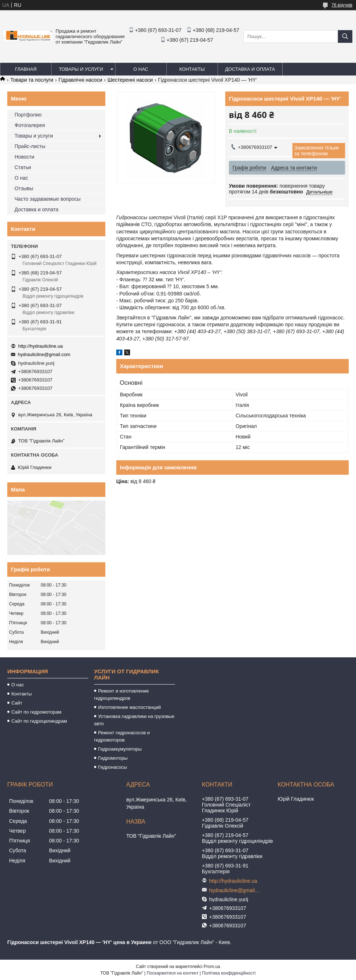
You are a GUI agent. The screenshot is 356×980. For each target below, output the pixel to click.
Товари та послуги (32, 80)
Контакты (192, 69)
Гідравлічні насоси (80, 80)
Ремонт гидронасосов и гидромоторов (122, 736)
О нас (141, 69)
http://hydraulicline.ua (41, 346)
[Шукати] (345, 36)
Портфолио (28, 115)
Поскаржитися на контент (173, 973)
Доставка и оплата (250, 69)
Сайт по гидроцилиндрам (39, 721)
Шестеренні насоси (130, 80)
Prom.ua (212, 967)
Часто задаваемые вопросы (48, 199)
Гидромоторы (113, 758)
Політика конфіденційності (229, 973)
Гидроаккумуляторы (120, 749)
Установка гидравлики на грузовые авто (134, 720)
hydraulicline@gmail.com (44, 354)
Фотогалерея (30, 125)
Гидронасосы (113, 767)
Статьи (23, 167)
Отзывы (24, 188)
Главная (26, 69)
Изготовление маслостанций (130, 707)
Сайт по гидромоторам (36, 712)
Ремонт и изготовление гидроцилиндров (122, 695)
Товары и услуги (81, 69)
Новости (24, 157)
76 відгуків (342, 5)
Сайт (17, 703)
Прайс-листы (30, 146)
